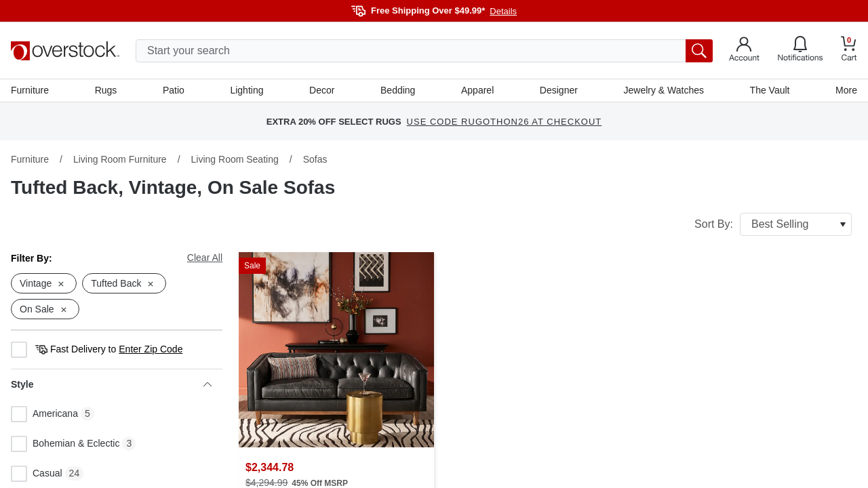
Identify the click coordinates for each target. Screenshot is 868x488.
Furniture (30, 90)
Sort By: (773, 224)
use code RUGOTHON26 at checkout (505, 122)
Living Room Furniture (120, 159)
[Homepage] (65, 51)
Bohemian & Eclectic (65, 444)
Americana (44, 414)
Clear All (205, 258)
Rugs (106, 90)
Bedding (398, 90)
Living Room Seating (235, 159)
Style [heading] (111, 384)
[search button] (699, 51)
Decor (322, 90)
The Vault (770, 90)
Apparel (477, 90)
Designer (559, 90)
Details (503, 11)
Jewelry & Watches (664, 90)
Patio (174, 90)
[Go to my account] (744, 51)
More (846, 90)
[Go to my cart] (849, 50)
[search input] (424, 51)
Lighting (246, 90)
